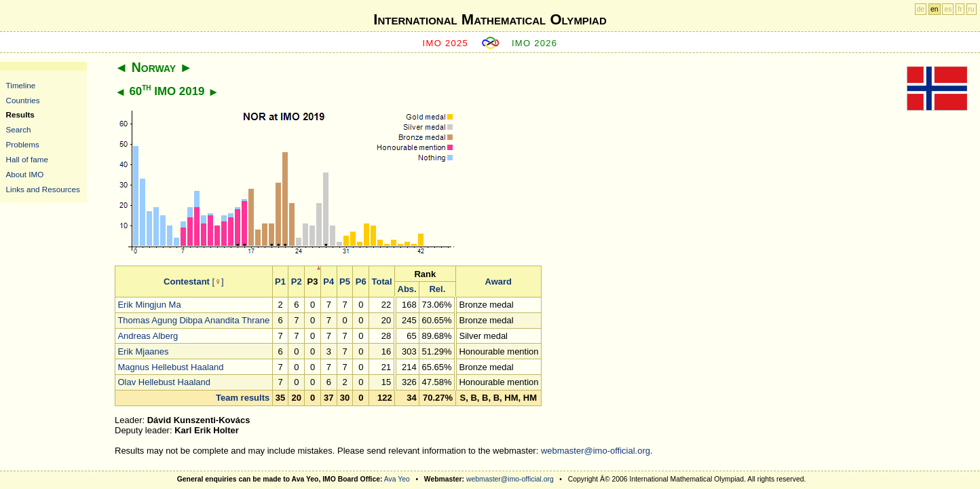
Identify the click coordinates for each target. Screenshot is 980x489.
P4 (328, 282)
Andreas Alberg (148, 336)
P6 (361, 282)
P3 (313, 282)
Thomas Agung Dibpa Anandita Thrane (193, 320)
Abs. (407, 289)
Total (382, 282)
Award (499, 282)
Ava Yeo (397, 479)
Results (20, 114)
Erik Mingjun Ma (149, 305)
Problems (23, 144)
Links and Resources (43, 189)
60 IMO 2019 (167, 91)
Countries (23, 100)
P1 (280, 282)
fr (960, 9)
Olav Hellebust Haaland (164, 382)
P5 (345, 282)
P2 (297, 282)
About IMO (25, 174)
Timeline (21, 85)
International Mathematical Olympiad (490, 19)
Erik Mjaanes (143, 351)
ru (972, 9)
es (948, 9)
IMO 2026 (535, 43)
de (921, 9)
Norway (154, 67)
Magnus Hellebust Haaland (170, 367)
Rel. (437, 289)
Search (19, 129)
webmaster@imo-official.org (596, 451)
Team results (243, 398)
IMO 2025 (446, 43)
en (935, 9)
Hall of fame (27, 159)
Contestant (187, 282)
